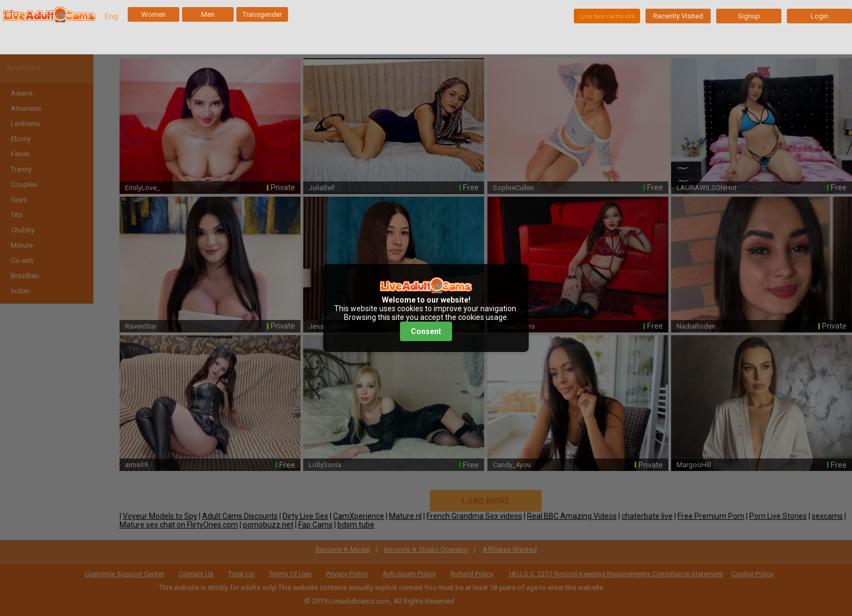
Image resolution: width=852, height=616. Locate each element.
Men (208, 14)
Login (820, 16)
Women (154, 14)
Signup (749, 16)
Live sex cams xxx (607, 16)
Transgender (262, 14)
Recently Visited (678, 16)
